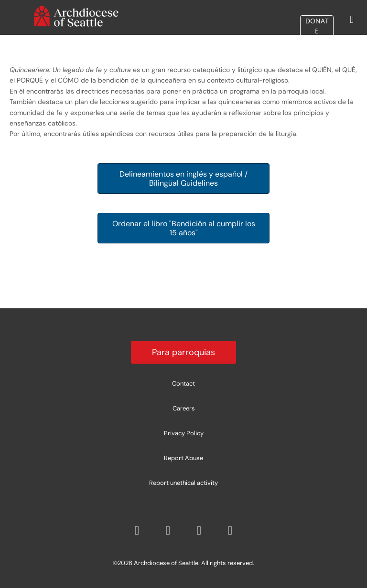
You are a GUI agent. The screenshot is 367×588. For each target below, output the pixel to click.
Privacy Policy (184, 433)
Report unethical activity (183, 483)
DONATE (317, 39)
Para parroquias (183, 352)
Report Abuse (183, 458)
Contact (183, 383)
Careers (184, 408)
